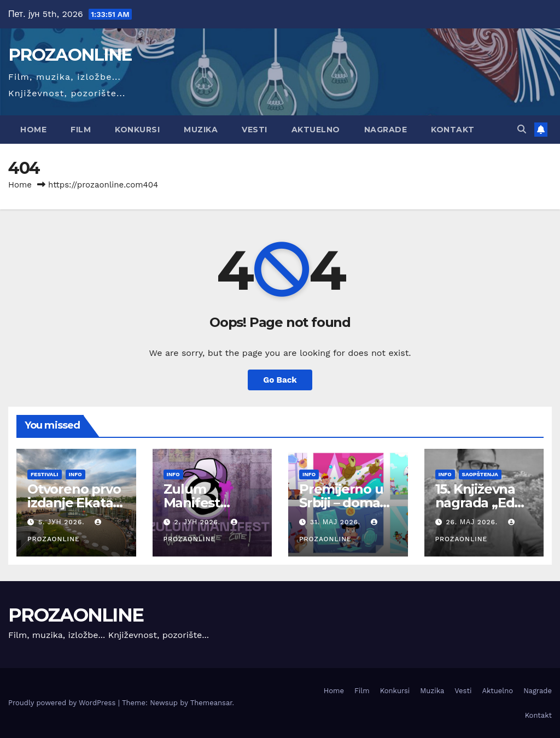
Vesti (255, 130)
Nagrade (386, 130)
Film (81, 130)
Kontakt (453, 130)
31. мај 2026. (337, 522)
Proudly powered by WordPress (63, 703)
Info (75, 474)
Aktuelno (316, 130)
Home (33, 130)
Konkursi (137, 130)
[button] (522, 129)
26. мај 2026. (473, 522)
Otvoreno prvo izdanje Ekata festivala (74, 503)
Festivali (45, 474)
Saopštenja (480, 474)
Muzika (201, 130)
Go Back (280, 380)
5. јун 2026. (63, 522)
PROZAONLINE (70, 55)
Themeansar (211, 703)
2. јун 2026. (199, 522)
